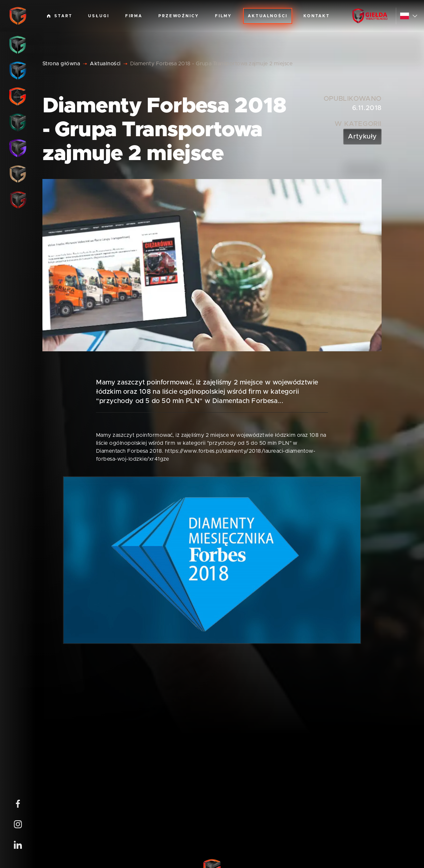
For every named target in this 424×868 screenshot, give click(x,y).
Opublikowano (353, 99)
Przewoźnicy (179, 16)
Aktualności (268, 16)
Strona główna (61, 64)
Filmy (223, 16)
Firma (134, 16)
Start (60, 16)
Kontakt (317, 16)
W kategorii (358, 124)
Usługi (99, 16)
